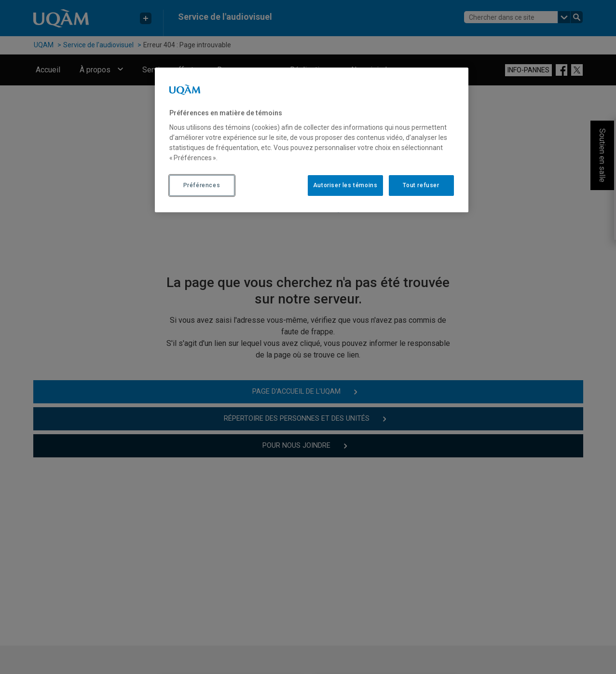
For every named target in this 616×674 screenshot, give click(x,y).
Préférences (202, 185)
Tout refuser (421, 185)
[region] (312, 140)
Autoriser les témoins (345, 185)
